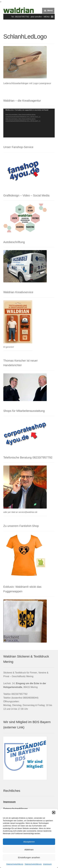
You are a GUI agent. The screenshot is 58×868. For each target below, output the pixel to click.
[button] (54, 812)
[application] (29, 123)
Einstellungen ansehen (29, 857)
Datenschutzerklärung (15, 864)
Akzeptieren (29, 842)
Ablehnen (29, 850)
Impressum (47, 864)
